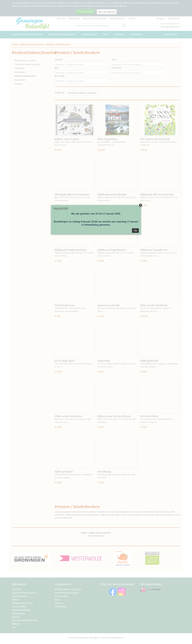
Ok (135, 231)
